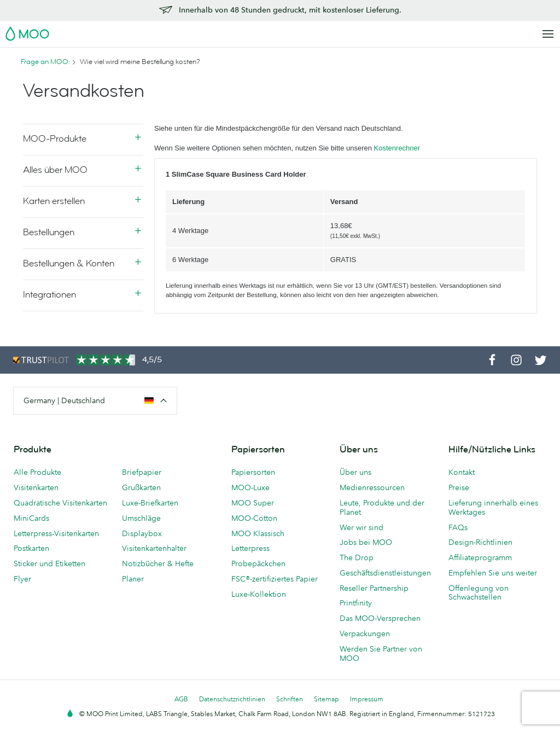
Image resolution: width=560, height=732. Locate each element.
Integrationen (49, 295)
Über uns (355, 472)
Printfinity (356, 603)
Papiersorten (253, 472)
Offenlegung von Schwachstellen (479, 593)
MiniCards (31, 518)
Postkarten (31, 548)
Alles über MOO (55, 170)
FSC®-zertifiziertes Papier (275, 579)
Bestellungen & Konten (69, 263)
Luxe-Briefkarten (150, 503)
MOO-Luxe (250, 487)
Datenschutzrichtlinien (232, 699)
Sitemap (326, 699)
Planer (133, 579)
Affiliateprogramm (480, 557)
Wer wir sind (361, 527)
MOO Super (253, 503)
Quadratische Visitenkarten (60, 503)
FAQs (458, 527)
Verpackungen (365, 634)
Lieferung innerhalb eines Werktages (493, 507)
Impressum (367, 699)
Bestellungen (49, 232)
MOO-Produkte (55, 139)
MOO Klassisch (258, 533)
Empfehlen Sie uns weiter (493, 573)
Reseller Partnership (374, 588)
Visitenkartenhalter (154, 548)
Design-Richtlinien (480, 542)
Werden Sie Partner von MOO (381, 653)
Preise (459, 487)
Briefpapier (142, 472)
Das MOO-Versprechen (380, 618)
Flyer (22, 579)
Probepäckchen (258, 563)
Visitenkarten (36, 487)
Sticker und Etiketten (49, 563)
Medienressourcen (372, 487)
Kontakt (462, 472)
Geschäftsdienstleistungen (385, 573)
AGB (181, 699)
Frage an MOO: (45, 62)
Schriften (290, 699)
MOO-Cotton (254, 518)
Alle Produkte (37, 472)
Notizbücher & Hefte (158, 563)
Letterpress (250, 548)
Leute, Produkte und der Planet (382, 507)
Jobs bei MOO (366, 542)
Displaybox (142, 533)
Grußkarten (141, 487)
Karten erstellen (54, 201)
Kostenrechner (397, 148)
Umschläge (141, 518)
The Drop (357, 557)
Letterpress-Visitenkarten (56, 533)
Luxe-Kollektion (259, 594)
